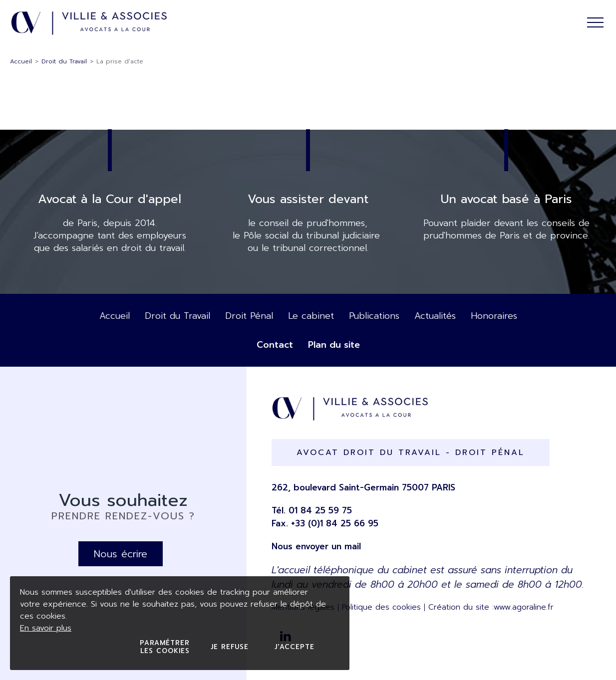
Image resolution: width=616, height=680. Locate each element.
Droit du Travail (64, 61)
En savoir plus (46, 628)
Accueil (21, 61)
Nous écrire (121, 554)
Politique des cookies (381, 607)
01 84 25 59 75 (320, 510)
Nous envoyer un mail (316, 546)
